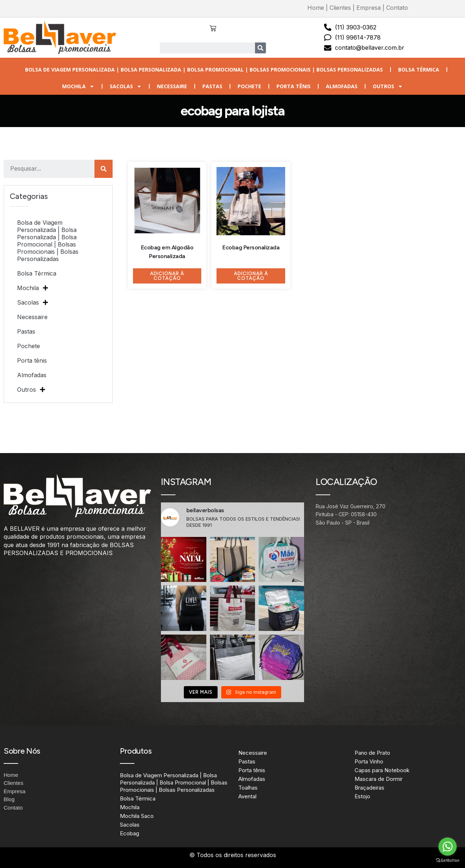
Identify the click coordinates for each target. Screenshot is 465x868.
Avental (247, 796)
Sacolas (126, 86)
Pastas (212, 86)
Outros (388, 86)
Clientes (340, 8)
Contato (397, 8)
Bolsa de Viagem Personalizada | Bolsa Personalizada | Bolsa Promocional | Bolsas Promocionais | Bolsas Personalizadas (204, 70)
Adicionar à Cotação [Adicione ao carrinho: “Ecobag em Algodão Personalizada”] (167, 276)
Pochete (249, 86)
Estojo (362, 796)
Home (316, 8)
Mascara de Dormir (379, 779)
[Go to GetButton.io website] (448, 861)
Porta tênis (294, 86)
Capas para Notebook (382, 770)
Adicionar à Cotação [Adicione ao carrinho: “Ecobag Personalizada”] (251, 276)
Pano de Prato (372, 753)
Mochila (78, 86)
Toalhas (248, 788)
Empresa (369, 8)
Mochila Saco (137, 816)
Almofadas (342, 86)
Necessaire (172, 86)
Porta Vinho (369, 761)
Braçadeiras (369, 788)
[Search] (260, 48)
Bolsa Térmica (419, 70)
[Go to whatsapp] (448, 847)
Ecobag (130, 833)
